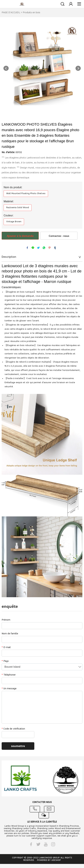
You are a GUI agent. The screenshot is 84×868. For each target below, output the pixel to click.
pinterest (50, 248)
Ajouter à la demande (20, 236)
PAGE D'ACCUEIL (11, 13)
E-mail (6, 647)
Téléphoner (9, 675)
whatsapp (44, 248)
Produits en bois (31, 13)
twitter (38, 248)
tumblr (55, 248)
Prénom (6, 620)
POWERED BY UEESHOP (49, 860)
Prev (6, 68)
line (33, 248)
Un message (9, 689)
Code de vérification (13, 729)
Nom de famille (10, 634)
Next (78, 68)
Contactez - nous (59, 236)
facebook (27, 248)
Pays (5, 661)
